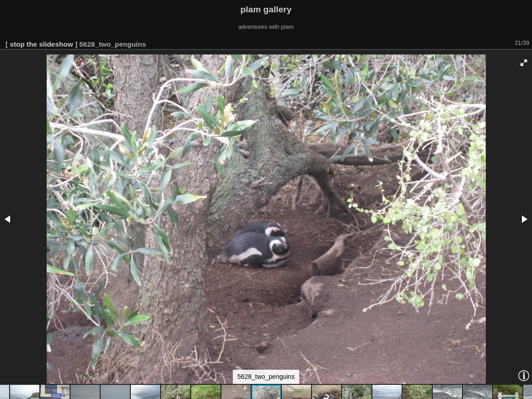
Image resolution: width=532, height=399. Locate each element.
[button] (524, 63)
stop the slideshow (41, 44)
